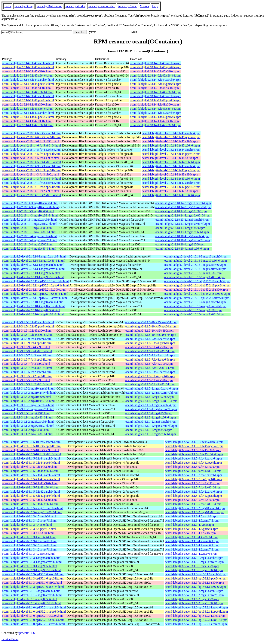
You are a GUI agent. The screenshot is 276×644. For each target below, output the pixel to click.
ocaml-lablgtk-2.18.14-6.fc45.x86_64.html (28, 76)
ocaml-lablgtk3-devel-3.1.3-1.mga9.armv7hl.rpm (194, 562)
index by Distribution (49, 6)
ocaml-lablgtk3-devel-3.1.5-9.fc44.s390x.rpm (192, 467)
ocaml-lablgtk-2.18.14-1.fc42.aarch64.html (28, 113)
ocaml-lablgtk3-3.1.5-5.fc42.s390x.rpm (149, 380)
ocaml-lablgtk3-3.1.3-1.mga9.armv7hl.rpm (151, 409)
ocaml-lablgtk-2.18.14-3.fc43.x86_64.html (28, 109)
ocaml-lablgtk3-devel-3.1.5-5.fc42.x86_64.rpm (193, 504)
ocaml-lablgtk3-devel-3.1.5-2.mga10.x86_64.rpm (195, 512)
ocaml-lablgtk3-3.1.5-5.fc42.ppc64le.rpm (150, 376)
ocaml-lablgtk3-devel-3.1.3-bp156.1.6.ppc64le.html (33, 578)
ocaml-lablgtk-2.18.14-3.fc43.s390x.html (27, 104)
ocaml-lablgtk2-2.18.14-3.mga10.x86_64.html (30, 215)
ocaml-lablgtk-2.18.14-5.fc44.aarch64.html (28, 80)
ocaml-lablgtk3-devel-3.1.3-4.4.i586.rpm (189, 525)
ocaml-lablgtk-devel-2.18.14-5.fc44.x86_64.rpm (171, 162)
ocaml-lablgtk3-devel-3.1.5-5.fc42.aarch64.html (31, 492)
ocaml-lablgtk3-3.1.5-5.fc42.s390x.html (26, 380)
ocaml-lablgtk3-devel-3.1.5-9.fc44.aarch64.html (31, 458)
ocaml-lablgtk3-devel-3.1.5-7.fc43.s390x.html (30, 483)
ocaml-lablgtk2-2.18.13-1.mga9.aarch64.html (29, 220)
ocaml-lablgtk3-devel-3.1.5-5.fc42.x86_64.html (31, 504)
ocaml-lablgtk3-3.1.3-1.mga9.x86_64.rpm (151, 417)
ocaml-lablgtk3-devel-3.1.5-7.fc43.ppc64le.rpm (193, 479)
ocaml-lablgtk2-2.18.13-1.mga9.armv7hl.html (30, 224)
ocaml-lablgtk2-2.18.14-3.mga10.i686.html (28, 211)
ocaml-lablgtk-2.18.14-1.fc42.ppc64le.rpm (155, 117)
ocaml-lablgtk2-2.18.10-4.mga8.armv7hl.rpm (183, 240)
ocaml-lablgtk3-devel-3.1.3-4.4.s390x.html (28, 533)
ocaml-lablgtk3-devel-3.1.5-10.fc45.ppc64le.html (32, 446)
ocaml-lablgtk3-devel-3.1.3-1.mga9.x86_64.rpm (194, 570)
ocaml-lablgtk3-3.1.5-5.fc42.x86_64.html (27, 384)
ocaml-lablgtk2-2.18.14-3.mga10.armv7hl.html (30, 207)
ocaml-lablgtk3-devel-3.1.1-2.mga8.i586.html (30, 599)
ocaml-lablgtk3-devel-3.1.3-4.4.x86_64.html (29, 537)
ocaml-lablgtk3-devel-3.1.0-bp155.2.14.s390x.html (33, 616)
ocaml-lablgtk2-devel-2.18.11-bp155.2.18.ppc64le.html (35, 285)
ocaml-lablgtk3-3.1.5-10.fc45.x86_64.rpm (151, 335)
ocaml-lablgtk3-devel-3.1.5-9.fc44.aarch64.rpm (193, 458)
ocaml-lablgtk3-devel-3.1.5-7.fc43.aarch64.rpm (193, 475)
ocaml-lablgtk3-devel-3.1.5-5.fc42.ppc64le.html (31, 496)
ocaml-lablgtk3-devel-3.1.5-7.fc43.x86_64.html (31, 487)
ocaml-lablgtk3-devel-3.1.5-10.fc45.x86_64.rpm (194, 454)
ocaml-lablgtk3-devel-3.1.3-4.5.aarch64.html (29, 516)
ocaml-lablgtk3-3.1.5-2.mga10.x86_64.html (28, 401)
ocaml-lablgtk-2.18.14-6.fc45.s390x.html (27, 71)
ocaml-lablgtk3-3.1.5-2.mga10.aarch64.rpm (152, 388)
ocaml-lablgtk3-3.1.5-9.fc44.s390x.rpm (149, 347)
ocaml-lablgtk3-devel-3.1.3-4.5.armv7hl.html (29, 521)
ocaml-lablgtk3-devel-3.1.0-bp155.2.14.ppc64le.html (34, 612)
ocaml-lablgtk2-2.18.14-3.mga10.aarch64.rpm (183, 203)
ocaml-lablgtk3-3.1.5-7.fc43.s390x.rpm (149, 364)
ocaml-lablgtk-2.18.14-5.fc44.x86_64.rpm (155, 92)
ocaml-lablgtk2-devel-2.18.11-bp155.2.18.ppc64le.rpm (197, 285)
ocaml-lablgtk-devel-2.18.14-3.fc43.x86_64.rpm (171, 179)
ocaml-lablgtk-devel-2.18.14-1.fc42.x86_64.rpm (171, 195)
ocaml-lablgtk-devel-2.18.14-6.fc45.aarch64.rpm (171, 133)
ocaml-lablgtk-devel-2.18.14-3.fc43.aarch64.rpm (171, 166)
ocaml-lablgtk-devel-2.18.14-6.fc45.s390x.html (31, 141)
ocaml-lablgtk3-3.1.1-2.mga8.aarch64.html (28, 422)
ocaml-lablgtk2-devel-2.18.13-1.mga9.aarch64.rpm (195, 265)
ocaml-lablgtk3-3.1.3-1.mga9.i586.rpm (149, 413)
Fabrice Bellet (10, 639)
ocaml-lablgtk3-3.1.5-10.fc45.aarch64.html (28, 322)
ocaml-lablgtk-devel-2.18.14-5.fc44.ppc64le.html (32, 154)
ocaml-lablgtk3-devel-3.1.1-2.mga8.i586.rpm (192, 599)
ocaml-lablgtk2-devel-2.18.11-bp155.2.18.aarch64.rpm (197, 281)
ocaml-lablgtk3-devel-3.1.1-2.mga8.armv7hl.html (32, 595)
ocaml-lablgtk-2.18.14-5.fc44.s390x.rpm (154, 88)
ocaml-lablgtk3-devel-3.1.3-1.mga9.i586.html (30, 566)
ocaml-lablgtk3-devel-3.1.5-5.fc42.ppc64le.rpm (193, 496)
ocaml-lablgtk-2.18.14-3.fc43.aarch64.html (28, 96)
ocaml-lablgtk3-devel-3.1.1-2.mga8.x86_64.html (31, 603)
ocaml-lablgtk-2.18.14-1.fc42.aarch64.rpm (155, 113)
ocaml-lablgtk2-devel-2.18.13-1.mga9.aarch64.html (33, 265)
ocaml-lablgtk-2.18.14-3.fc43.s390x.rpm (154, 104)
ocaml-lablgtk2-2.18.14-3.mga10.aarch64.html (30, 203)
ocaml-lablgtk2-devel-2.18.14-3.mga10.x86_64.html (34, 261)
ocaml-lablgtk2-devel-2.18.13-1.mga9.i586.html (31, 273)
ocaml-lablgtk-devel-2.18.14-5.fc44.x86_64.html (31, 162)
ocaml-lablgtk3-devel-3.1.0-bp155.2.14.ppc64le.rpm (196, 612)
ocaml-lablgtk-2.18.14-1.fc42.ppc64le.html (28, 117)
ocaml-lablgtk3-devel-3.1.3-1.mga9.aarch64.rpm (194, 558)
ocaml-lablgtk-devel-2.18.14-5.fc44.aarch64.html (32, 150)
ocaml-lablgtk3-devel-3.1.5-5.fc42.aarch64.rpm (193, 492)
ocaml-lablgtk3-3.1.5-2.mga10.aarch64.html (29, 388)
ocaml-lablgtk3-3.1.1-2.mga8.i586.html (26, 430)
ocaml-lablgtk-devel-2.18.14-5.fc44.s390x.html (31, 158)
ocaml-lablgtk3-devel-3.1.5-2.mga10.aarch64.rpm (195, 508)
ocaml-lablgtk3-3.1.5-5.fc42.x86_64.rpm (150, 384)
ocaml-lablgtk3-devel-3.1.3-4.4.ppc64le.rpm (192, 529)
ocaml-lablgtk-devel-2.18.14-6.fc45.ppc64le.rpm (171, 137)
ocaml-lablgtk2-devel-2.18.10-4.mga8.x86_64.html (33, 314)
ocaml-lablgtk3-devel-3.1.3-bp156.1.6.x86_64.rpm (195, 587)
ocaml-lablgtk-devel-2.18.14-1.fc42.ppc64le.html (32, 187)
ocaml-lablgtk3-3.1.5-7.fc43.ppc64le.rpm (150, 360)
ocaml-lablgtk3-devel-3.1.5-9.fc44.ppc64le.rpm (193, 463)
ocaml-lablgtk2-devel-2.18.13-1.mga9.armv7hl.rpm (195, 269)
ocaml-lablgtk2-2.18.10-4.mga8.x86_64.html (29, 249)
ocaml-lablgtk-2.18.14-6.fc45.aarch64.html (28, 63)
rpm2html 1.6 (27, 633)
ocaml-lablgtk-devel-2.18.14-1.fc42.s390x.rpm (170, 191)
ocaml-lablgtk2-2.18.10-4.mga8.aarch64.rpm (182, 236)
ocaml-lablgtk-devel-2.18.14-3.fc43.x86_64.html (31, 179)
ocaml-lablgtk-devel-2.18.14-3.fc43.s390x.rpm (170, 174)
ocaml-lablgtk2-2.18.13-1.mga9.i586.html (27, 228)
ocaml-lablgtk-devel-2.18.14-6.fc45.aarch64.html (32, 133)
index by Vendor (75, 6)
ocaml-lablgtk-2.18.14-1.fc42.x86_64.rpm (155, 125)
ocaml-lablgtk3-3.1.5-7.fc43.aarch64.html (27, 355)
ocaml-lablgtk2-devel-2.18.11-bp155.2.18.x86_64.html (35, 294)
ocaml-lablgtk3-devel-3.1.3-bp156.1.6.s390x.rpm (195, 583)
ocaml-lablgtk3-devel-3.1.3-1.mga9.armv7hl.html (32, 562)
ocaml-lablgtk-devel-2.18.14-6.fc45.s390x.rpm (170, 141)
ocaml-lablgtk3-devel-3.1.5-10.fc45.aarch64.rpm (194, 442)
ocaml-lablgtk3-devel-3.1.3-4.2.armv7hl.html (29, 549)
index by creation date (102, 6)
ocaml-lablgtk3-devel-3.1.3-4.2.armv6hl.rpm (192, 541)
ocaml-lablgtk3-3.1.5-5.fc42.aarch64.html (27, 372)
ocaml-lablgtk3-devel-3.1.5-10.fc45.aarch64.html (32, 442)
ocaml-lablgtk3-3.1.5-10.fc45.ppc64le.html (28, 326)
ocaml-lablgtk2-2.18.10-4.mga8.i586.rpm (180, 244)
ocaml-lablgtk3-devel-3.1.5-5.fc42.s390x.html (30, 500)
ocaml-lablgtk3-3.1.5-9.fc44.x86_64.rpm (150, 351)
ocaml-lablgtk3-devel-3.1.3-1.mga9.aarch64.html (32, 558)
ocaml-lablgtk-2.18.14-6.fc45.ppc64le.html (28, 67)
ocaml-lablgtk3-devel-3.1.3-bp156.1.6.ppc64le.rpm (196, 578)
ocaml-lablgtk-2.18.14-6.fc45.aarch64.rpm (155, 63)
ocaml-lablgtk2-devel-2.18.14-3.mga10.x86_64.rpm (196, 261)
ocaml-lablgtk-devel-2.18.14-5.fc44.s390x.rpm (170, 158)
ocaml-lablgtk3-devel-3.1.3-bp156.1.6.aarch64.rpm (196, 574)
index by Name (127, 6)
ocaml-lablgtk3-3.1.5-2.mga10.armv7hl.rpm (152, 393)
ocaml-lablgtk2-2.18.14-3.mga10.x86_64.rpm (183, 215)
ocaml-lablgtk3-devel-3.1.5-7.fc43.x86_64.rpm (193, 487)
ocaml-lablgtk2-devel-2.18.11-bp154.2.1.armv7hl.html (35, 298)
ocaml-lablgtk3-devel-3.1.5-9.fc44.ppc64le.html (31, 463)
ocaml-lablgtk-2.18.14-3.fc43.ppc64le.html (28, 100)
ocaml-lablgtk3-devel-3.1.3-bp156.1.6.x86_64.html (33, 587)
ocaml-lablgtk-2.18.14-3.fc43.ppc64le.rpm (155, 100)
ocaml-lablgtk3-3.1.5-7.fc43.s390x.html (26, 364)
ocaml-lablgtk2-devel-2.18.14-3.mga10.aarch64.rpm (196, 256)
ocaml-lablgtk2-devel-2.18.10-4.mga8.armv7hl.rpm (195, 306)
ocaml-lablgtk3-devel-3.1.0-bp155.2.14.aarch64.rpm (196, 607)
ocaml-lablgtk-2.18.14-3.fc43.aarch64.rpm (155, 96)
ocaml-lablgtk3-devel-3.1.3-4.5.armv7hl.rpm (192, 521)
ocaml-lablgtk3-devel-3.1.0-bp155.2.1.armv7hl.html (33, 624)
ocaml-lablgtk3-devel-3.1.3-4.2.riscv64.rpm (191, 554)
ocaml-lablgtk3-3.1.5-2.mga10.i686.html (27, 397)
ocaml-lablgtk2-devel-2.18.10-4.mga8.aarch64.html (33, 302)
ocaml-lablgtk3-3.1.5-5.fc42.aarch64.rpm (150, 372)
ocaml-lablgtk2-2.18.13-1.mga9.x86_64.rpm (182, 232)
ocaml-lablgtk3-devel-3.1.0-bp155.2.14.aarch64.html (34, 607)
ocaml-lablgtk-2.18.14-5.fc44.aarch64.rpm (155, 80)
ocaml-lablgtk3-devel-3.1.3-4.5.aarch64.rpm (192, 516)
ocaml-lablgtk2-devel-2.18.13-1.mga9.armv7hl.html (33, 269)
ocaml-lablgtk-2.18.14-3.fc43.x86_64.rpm (155, 109)
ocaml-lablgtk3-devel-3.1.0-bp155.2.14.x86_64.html (34, 620)
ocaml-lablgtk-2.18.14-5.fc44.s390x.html (27, 88)
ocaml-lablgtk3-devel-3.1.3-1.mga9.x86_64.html (31, 570)
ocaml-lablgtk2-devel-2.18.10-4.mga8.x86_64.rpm (195, 314)
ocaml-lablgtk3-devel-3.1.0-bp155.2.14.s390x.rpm (195, 616)
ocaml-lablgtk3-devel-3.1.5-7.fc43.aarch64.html (31, 475)
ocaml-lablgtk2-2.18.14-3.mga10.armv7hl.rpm (183, 207)
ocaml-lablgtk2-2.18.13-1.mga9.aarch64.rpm (182, 220)
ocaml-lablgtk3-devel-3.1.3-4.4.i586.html (27, 525)
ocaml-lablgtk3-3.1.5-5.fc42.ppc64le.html (27, 376)
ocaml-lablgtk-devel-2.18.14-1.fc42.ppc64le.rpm (171, 187)
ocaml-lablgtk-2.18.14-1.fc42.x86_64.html (28, 125)
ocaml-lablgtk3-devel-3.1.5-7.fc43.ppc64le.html (31, 479)
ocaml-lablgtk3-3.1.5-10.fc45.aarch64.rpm (151, 322)
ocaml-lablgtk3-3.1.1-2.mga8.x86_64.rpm (151, 434)
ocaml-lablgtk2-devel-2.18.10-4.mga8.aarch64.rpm (195, 302)
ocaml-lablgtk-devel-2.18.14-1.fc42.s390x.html (31, 191)
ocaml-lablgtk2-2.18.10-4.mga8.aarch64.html (29, 236)
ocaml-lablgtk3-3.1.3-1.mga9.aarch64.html (28, 405)
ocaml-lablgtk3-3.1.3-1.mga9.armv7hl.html (28, 409)
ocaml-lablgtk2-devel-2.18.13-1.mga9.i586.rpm (193, 273)
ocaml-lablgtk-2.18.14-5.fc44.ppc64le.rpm (155, 84)
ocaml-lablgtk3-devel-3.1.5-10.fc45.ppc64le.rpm (194, 446)
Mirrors (144, 6)
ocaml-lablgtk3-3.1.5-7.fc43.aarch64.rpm (150, 355)
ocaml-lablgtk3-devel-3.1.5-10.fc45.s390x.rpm (193, 450)
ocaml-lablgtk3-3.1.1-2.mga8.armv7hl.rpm (151, 426)
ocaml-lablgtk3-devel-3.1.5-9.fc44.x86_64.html (31, 471)
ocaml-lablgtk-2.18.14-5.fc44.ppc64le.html (28, 84)
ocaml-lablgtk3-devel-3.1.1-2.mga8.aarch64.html (32, 591)
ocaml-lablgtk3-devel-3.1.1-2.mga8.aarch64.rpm (194, 591)
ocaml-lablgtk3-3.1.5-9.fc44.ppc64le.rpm (150, 343)
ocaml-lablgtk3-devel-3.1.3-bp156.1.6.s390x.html (32, 583)
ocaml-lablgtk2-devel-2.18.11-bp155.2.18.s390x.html (34, 290)
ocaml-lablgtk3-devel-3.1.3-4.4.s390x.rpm (190, 533)
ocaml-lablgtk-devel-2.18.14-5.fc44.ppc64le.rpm (171, 154)
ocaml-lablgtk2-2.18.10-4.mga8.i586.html (27, 244)
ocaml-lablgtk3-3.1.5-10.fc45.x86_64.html (28, 335)
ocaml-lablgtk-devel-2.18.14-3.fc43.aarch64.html (32, 166)
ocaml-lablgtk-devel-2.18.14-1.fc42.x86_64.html (31, 195)
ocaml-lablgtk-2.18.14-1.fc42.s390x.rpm (154, 121)
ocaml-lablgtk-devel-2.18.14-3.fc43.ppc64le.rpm (171, 170)
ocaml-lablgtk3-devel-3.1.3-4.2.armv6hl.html (29, 541)
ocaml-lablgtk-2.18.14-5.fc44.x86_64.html (28, 92)
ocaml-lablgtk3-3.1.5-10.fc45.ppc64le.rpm (151, 326)
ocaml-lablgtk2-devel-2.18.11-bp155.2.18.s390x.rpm (196, 290)
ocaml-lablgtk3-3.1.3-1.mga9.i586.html (26, 413)
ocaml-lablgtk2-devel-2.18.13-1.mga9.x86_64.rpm (195, 277)
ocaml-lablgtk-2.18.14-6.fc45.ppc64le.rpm (155, 67)
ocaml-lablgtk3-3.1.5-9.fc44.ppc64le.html (27, 343)
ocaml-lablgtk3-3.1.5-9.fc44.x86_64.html (27, 351)
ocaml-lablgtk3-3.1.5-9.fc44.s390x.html (26, 347)
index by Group (24, 6)
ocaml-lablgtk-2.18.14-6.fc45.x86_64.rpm (155, 76)
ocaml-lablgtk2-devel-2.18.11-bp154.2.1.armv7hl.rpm (197, 298)
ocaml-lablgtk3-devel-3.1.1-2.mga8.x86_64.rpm (194, 603)
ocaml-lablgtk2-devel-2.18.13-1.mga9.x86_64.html (33, 277)
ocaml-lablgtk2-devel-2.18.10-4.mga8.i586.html (31, 310)
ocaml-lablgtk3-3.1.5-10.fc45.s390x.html (27, 331)
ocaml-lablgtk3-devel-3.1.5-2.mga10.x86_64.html (32, 512)
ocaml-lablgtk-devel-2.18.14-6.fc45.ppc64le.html (32, 137)
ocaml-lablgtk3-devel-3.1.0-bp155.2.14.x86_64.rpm (196, 620)
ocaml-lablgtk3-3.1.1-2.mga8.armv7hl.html (28, 426)
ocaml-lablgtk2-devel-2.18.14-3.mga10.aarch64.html (34, 256)
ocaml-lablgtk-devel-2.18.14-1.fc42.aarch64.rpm (171, 183)
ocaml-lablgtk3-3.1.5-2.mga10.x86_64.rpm (151, 401)
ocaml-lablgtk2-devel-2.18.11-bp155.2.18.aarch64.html (35, 281)
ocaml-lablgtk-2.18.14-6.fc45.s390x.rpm (154, 71)
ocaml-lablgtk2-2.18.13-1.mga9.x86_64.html (29, 232)
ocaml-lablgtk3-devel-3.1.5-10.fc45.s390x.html (31, 450)
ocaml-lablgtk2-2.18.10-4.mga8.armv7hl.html (30, 240)
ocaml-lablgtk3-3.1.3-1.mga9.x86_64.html (28, 417)
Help (155, 6)
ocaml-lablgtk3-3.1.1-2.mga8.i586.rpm (149, 430)
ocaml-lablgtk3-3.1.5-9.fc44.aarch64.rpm (150, 339)
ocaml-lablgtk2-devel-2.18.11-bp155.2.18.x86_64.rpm (197, 294)
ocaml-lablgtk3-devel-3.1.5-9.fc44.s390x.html (30, 467)
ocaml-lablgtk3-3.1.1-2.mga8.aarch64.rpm (151, 422)
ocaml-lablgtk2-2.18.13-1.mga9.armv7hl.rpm (183, 224)
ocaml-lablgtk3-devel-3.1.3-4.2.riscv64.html (29, 554)
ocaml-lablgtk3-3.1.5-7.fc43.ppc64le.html (27, 360)
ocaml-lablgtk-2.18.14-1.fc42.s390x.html (27, 121)
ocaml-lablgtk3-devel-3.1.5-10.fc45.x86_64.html (31, 454)
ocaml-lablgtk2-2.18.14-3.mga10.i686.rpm (181, 211)
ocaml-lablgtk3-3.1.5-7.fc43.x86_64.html (27, 368)
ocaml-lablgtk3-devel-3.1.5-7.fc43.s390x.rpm (192, 483)
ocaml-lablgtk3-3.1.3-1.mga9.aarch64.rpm (151, 405)
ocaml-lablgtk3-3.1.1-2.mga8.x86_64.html (28, 434)
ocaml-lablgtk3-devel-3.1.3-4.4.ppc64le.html (29, 529)
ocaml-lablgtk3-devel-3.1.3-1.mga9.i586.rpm (192, 566)
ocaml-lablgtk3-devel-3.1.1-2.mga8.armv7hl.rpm (194, 595)
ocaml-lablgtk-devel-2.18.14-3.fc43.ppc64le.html (32, 170)
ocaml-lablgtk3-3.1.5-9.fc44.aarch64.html (27, 339)
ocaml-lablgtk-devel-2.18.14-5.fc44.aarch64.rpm (171, 150)
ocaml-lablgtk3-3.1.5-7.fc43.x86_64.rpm (150, 368)
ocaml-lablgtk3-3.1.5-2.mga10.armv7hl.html (29, 393)
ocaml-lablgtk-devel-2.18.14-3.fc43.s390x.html (31, 174)
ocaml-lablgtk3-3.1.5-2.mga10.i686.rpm (150, 397)
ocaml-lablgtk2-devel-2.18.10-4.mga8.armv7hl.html (33, 306)
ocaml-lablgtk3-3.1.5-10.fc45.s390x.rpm (150, 331)
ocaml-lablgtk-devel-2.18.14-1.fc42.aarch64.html (32, 183)
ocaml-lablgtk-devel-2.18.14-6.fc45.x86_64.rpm (171, 145)
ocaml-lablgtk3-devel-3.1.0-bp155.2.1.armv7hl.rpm (196, 624)
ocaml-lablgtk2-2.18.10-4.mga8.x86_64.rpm (182, 249)
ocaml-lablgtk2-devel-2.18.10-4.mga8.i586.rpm (193, 310)
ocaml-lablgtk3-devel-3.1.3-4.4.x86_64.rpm (191, 537)
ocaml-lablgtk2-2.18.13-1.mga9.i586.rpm (180, 228)
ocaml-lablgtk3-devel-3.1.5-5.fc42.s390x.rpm (192, 500)
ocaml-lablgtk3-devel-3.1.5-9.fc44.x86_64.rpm (193, 471)
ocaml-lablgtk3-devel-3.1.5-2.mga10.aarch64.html (32, 508)
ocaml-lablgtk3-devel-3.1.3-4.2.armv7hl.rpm (192, 549)
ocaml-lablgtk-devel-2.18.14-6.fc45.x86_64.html (31, 145)
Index (8, 6)
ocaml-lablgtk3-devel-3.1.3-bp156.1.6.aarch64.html (33, 574)
